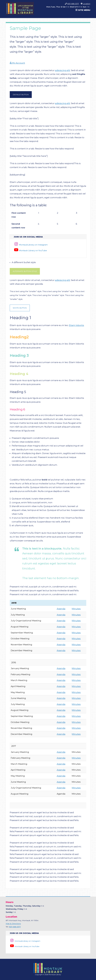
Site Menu (83, 10)
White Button (20, 308)
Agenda (61, 609)
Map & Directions (13, 924)
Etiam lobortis (76, 325)
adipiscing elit (62, 70)
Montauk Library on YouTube (30, 250)
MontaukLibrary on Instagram (31, 245)
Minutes (76, 609)
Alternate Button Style (25, 271)
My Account (17, 63)
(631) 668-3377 (73, 4)
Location (87, 4)
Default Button (21, 95)
